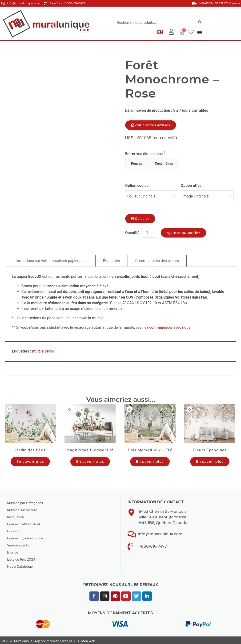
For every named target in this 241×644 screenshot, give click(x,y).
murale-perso (43, 349)
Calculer (140, 216)
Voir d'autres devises (151, 125)
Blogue (13, 550)
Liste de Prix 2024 (23, 557)
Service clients (19, 543)
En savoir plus (30, 459)
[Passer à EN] (160, 33)
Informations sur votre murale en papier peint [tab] (50, 258)
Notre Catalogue (21, 564)
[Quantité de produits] (149, 230)
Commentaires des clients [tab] (157, 258)
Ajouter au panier (183, 230)
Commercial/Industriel (26, 522)
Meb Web (88, 639)
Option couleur (138, 186)
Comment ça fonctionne (27, 536)
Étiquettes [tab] (112, 258)
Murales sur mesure (24, 508)
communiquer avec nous (170, 325)
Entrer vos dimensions (145, 154)
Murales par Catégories (27, 501)
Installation (17, 515)
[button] (200, 32)
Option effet (191, 186)
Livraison (15, 529)
